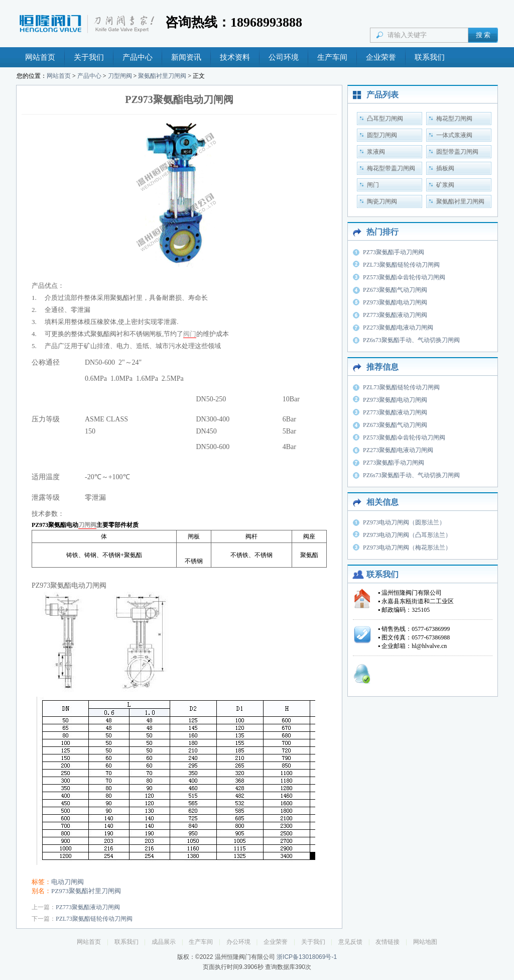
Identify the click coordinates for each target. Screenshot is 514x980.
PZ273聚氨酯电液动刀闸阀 (398, 328)
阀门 (190, 334)
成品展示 (164, 942)
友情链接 (388, 942)
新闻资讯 (186, 57)
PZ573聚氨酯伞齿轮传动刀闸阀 (404, 277)
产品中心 (138, 57)
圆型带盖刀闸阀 (457, 152)
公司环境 (284, 57)
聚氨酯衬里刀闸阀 (162, 76)
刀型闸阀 (120, 76)
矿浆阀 (445, 185)
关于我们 (89, 57)
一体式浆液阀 (454, 135)
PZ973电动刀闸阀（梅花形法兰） (407, 548)
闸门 (373, 185)
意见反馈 (350, 942)
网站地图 (425, 942)
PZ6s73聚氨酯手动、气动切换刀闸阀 (411, 340)
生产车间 (332, 57)
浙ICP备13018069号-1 (307, 957)
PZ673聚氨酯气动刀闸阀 (395, 290)
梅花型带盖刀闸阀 (391, 168)
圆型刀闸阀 (382, 135)
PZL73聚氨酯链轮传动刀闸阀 (94, 919)
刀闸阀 (87, 525)
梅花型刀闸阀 (454, 119)
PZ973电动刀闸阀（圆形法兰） (404, 522)
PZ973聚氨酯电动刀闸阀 (395, 302)
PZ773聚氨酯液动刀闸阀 (88, 907)
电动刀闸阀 (68, 882)
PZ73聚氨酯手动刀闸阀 (394, 252)
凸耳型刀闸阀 (385, 119)
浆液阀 (376, 152)
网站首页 (40, 57)
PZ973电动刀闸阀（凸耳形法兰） (407, 535)
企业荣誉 (381, 57)
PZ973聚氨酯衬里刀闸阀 (86, 891)
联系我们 (430, 57)
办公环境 (238, 942)
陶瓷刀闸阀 (382, 201)
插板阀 (445, 168)
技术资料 (235, 57)
